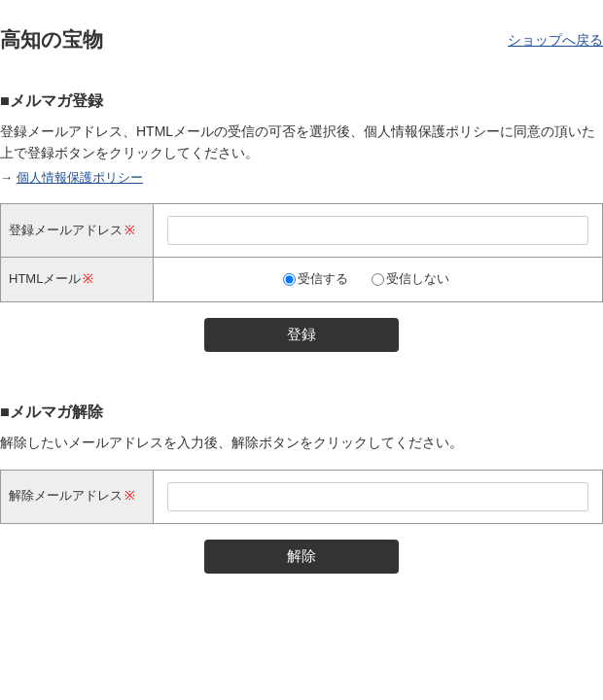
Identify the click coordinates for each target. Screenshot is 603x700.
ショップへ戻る (555, 40)
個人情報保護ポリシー (80, 177)
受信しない (418, 279)
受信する (323, 279)
